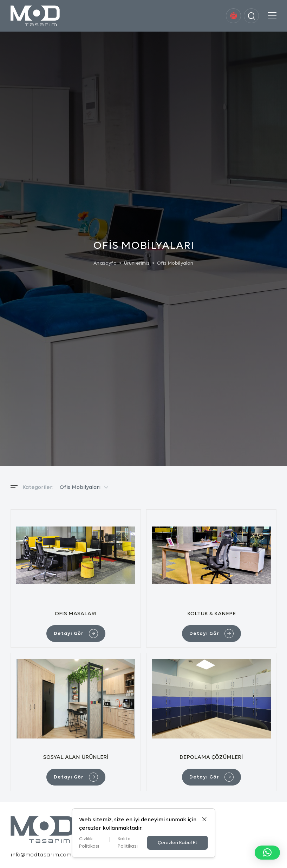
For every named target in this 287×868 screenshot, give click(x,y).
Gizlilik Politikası (89, 843)
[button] (267, 853)
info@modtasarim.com (41, 855)
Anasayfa (105, 263)
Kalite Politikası (128, 843)
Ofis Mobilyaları (175, 263)
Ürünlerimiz (137, 263)
